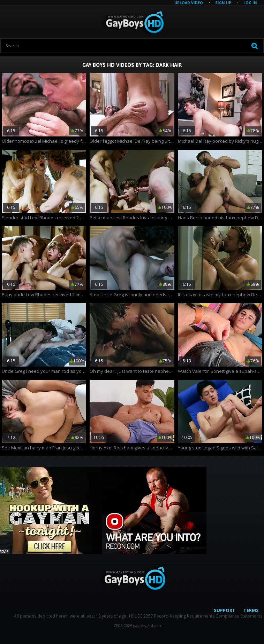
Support (225, 610)
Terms (251, 610)
